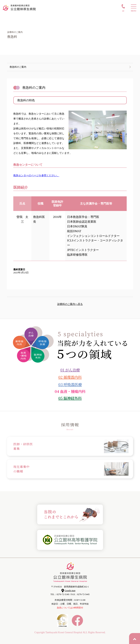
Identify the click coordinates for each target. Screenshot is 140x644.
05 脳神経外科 (70, 398)
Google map (70, 591)
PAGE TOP (135, 639)
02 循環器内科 (70, 377)
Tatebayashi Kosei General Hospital (64, 632)
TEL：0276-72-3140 (60, 594)
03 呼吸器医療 (70, 384)
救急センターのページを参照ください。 (36, 175)
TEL (123, 11)
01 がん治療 (70, 370)
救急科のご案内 (18, 67)
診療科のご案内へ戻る (70, 304)
